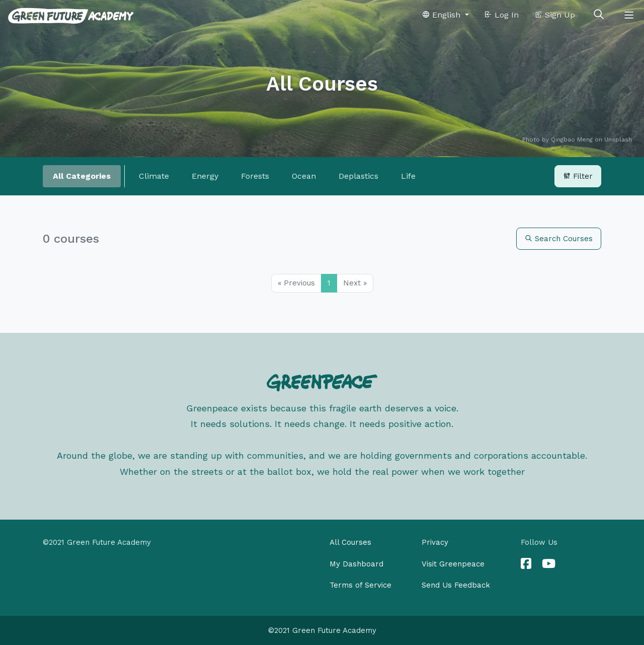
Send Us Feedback (456, 585)
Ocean (304, 176)
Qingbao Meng (572, 139)
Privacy (435, 542)
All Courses (350, 542)
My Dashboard (356, 564)
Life (408, 176)
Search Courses (559, 239)
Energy (205, 176)
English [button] (442, 15)
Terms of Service (360, 585)
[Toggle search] (599, 15)
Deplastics (358, 176)
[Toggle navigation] (629, 15)
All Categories (82, 176)
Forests (255, 176)
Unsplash (618, 139)
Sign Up (555, 15)
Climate (154, 176)
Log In (501, 15)
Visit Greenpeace (453, 564)
